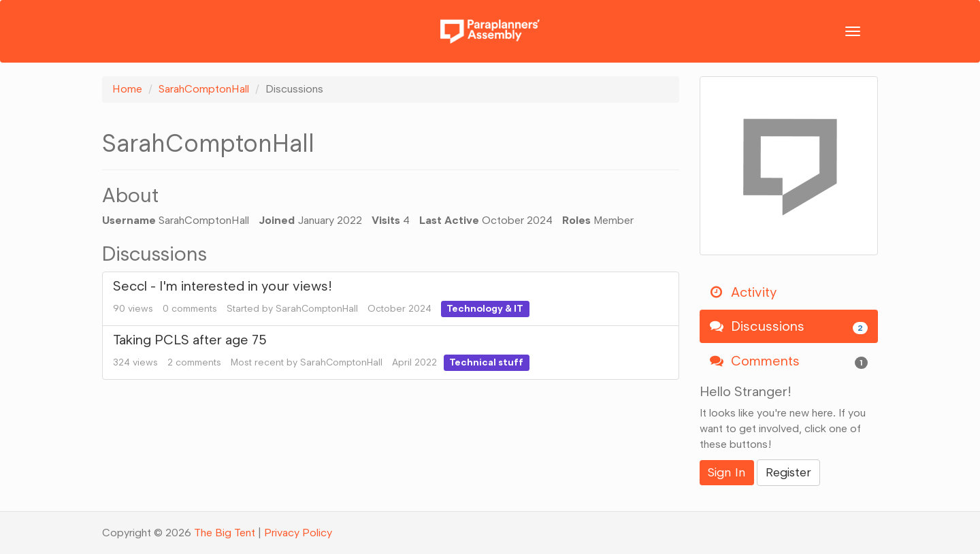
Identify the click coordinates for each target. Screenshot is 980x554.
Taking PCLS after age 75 (190, 340)
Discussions (789, 326)
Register (788, 472)
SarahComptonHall (317, 309)
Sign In (727, 472)
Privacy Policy (298, 533)
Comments (789, 361)
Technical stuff (486, 362)
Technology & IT (485, 309)
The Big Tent (225, 533)
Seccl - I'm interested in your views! (223, 286)
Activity (743, 292)
